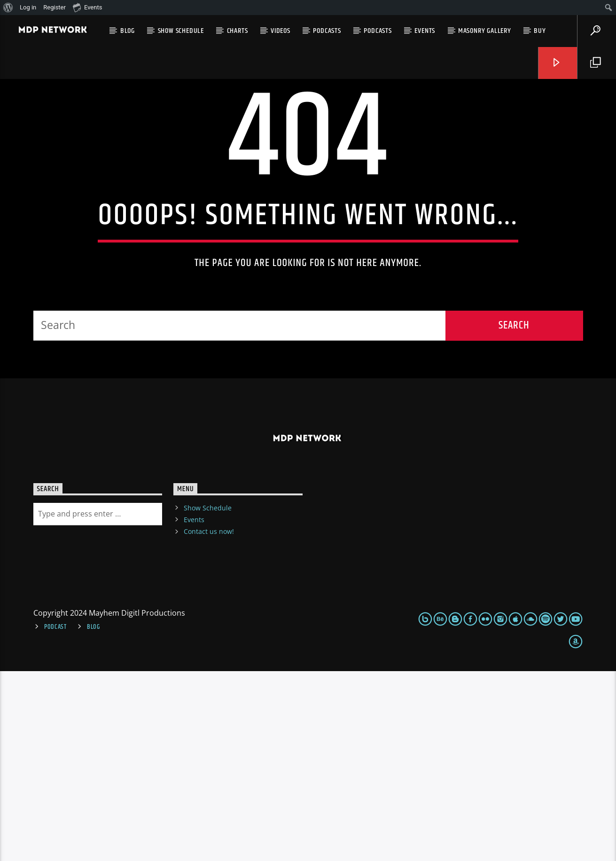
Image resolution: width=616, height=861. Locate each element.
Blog (128, 31)
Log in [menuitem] (28, 7)
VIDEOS (281, 31)
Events (425, 31)
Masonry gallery (485, 31)
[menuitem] (8, 8)
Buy (540, 31)
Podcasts (327, 31)
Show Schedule (181, 31)
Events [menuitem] (87, 7)
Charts (238, 31)
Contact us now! (209, 721)
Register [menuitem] (55, 7)
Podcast (55, 817)
